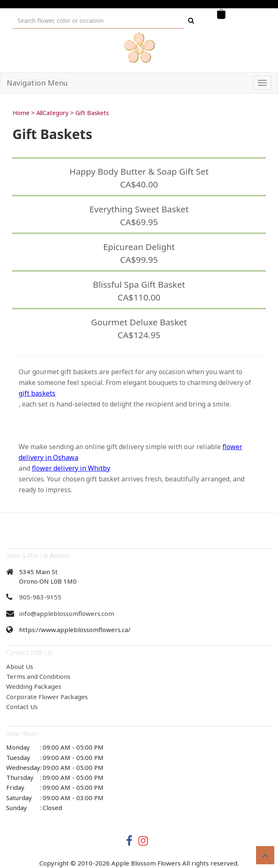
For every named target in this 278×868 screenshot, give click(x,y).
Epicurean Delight (139, 247)
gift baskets (37, 393)
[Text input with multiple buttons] (98, 20)
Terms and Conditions (38, 676)
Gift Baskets (92, 113)
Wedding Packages (34, 686)
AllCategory (52, 113)
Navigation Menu (37, 83)
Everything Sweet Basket (139, 209)
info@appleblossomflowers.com (66, 613)
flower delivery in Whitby (71, 468)
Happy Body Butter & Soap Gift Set (139, 171)
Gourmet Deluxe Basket (139, 322)
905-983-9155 (40, 597)
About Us (20, 666)
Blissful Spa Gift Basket (139, 284)
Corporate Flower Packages (47, 697)
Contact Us (22, 707)
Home (21, 113)
